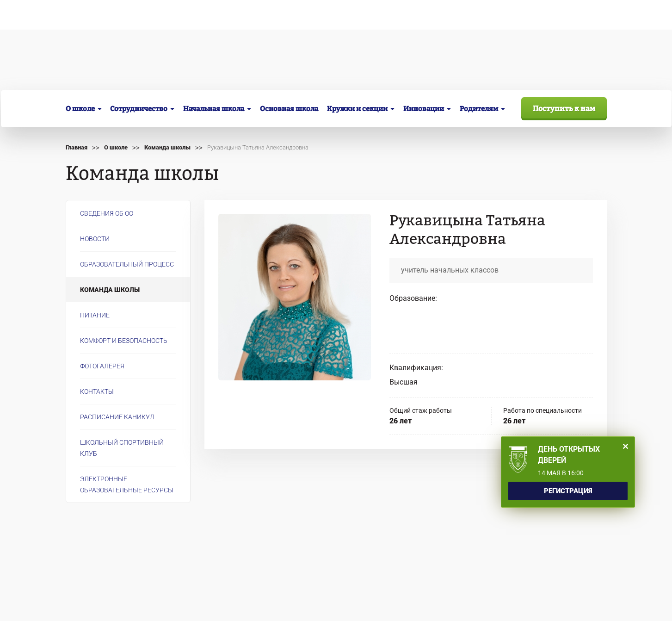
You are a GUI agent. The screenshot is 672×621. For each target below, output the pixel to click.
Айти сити (592, 605)
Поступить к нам (564, 109)
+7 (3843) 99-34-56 (404, 72)
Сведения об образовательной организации (144, 15)
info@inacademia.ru (209, 550)
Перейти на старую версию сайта (230, 560)
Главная (77, 147)
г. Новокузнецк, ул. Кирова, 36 (170, 72)
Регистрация (568, 491)
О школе (116, 147)
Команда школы (167, 147)
